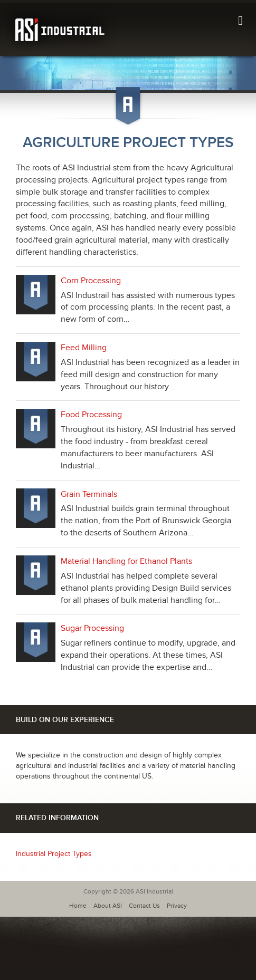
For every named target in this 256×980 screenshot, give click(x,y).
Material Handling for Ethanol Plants (126, 561)
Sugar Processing (92, 628)
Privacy (177, 906)
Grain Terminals (89, 494)
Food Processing (91, 415)
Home (78, 906)
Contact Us (144, 906)
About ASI (108, 906)
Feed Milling (84, 348)
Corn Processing (91, 281)
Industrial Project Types (54, 854)
